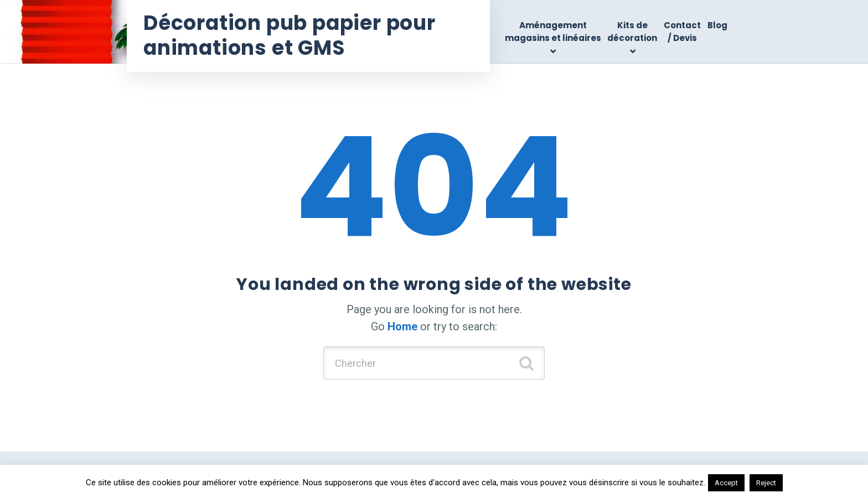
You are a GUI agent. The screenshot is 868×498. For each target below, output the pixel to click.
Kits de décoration (632, 32)
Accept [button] (726, 483)
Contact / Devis (682, 32)
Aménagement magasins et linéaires (553, 32)
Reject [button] (766, 483)
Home (402, 326)
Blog (717, 25)
